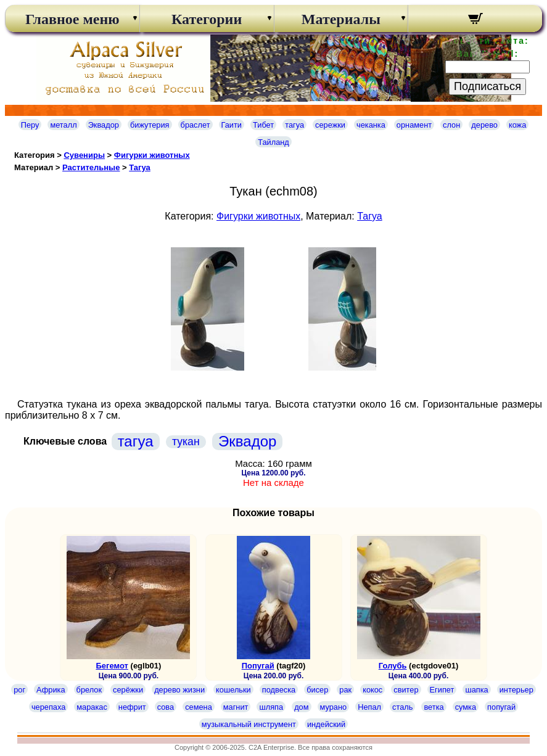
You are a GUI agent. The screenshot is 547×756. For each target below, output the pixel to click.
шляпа (271, 707)
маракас (92, 707)
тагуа (294, 125)
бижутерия (150, 125)
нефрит (132, 707)
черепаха (48, 707)
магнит (236, 707)
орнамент (414, 125)
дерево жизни (179, 690)
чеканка (371, 125)
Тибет (263, 125)
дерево (484, 125)
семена (199, 707)
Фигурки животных (152, 155)
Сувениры (84, 155)
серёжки (128, 690)
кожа (517, 125)
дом (301, 707)
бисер (317, 690)
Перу (30, 125)
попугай (501, 707)
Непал (369, 707)
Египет (442, 690)
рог (19, 690)
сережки (330, 125)
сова (166, 707)
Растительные (91, 167)
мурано (334, 707)
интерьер (516, 690)
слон (451, 125)
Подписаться (487, 86)
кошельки (233, 690)
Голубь (393, 666)
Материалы (341, 19)
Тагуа (140, 167)
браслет (195, 125)
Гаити (232, 125)
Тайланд (273, 142)
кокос (372, 690)
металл (63, 125)
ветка (434, 707)
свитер (406, 690)
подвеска (279, 690)
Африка (51, 690)
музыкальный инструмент (249, 724)
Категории (207, 19)
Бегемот (112, 666)
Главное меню (72, 19)
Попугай (258, 666)
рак (345, 690)
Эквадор (104, 125)
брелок (89, 690)
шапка (476, 690)
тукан (186, 442)
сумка (466, 707)
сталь (402, 707)
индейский (326, 724)
